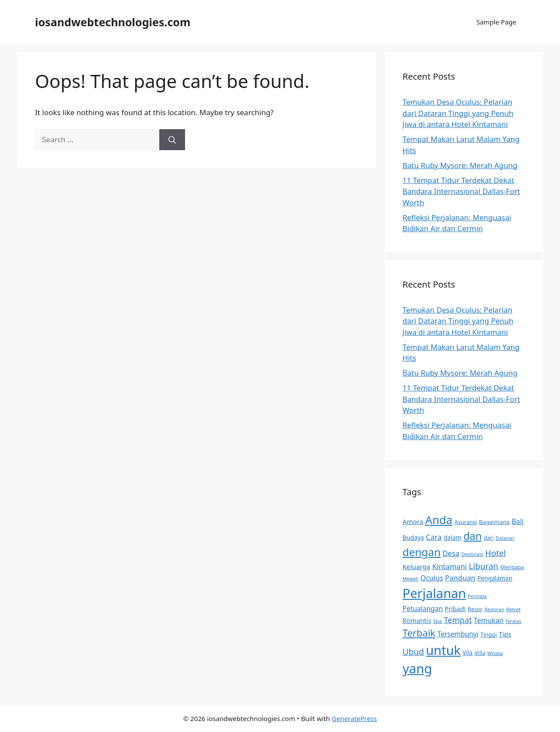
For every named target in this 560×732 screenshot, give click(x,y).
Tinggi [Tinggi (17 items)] (488, 634)
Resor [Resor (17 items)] (475, 609)
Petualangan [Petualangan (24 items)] (423, 609)
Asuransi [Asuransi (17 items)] (466, 522)
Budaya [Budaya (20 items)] (413, 537)
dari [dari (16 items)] (489, 538)
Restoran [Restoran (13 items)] (495, 609)
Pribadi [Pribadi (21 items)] (455, 609)
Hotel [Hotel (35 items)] (495, 553)
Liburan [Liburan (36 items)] (483, 566)
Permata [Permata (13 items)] (478, 596)
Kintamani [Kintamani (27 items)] (450, 566)
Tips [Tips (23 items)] (505, 634)
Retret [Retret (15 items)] (513, 609)
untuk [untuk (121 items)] (443, 650)
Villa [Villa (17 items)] (480, 653)
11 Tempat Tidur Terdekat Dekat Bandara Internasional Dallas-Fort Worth (461, 191)
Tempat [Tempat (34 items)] (458, 620)
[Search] (172, 140)
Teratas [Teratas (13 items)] (513, 621)
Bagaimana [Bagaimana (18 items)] (494, 522)
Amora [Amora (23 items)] (413, 521)
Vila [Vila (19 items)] (467, 653)
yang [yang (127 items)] (417, 669)
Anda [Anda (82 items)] (439, 520)
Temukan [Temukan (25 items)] (489, 620)
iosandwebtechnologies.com (113, 22)
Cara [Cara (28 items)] (434, 537)
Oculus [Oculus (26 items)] (432, 578)
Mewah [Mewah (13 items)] (410, 579)
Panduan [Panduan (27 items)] (460, 578)
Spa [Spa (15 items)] (437, 621)
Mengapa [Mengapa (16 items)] (512, 567)
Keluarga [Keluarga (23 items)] (416, 567)
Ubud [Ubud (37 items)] (413, 652)
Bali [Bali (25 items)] (517, 521)
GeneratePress (354, 718)
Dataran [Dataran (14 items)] (505, 538)
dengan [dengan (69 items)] (422, 552)
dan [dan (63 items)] (472, 536)
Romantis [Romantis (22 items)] (417, 620)
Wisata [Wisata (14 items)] (495, 653)
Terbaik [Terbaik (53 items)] (419, 633)
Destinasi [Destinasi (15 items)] (472, 554)
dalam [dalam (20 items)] (453, 537)
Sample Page (496, 22)
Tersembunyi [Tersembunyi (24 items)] (458, 634)
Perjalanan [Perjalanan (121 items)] (434, 593)
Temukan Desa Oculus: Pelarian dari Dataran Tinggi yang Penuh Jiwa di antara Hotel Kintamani (458, 113)
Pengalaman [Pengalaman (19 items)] (495, 578)
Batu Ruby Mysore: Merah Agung (460, 165)
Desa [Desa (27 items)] (451, 553)
